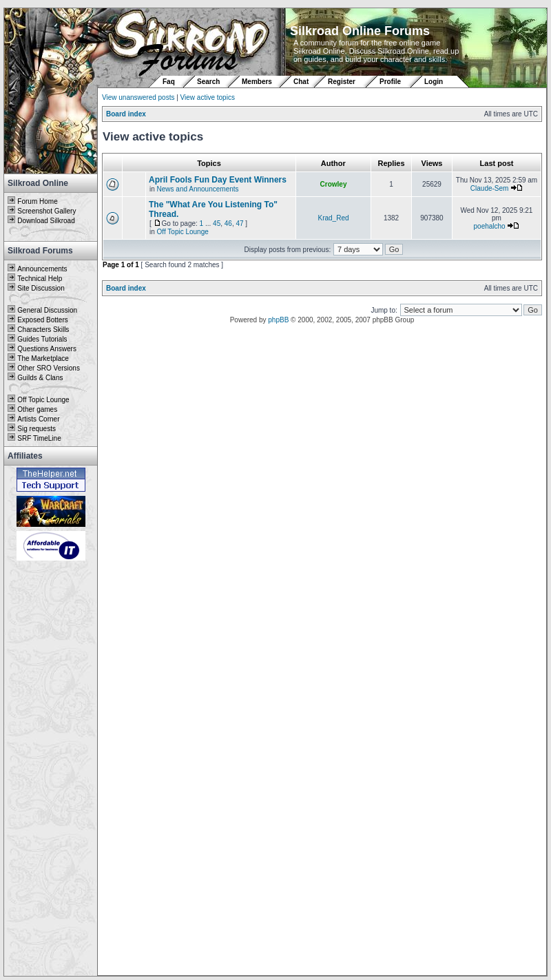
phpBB (278, 320)
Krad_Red (333, 218)
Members (257, 82)
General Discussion (47, 310)
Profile (390, 82)
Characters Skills (43, 330)
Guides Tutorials (42, 339)
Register (342, 82)
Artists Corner (38, 419)
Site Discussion (41, 288)
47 (239, 223)
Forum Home (37, 201)
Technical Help (40, 279)
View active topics (208, 97)
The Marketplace (43, 358)
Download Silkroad (46, 221)
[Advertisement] (51, 769)
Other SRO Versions (49, 368)
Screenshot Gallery (46, 211)
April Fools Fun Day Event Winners (218, 180)
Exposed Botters (42, 320)
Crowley (334, 184)
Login (434, 82)
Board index (126, 114)
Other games (37, 409)
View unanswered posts (138, 97)
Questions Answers (47, 349)
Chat (302, 82)
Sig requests (37, 429)
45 (217, 223)
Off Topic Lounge (43, 400)
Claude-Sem (490, 188)
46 (228, 223)
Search (208, 82)
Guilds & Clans (40, 378)
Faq (169, 82)
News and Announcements (198, 189)
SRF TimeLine (39, 438)
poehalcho (490, 226)
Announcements (42, 269)
